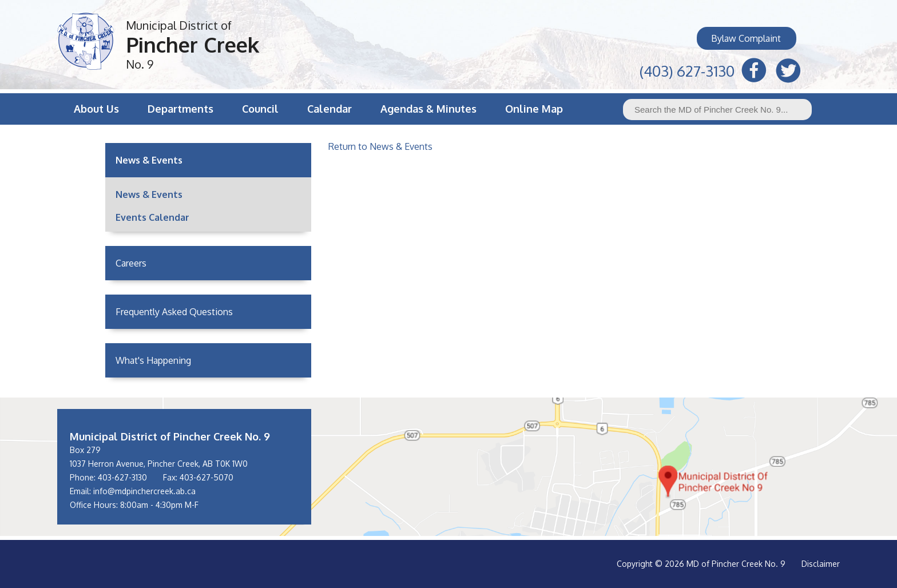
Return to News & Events (380, 146)
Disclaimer (821, 564)
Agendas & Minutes (428, 109)
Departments (180, 109)
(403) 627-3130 (687, 69)
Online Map (534, 109)
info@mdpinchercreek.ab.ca (144, 491)
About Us (96, 109)
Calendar (330, 109)
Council (260, 109)
